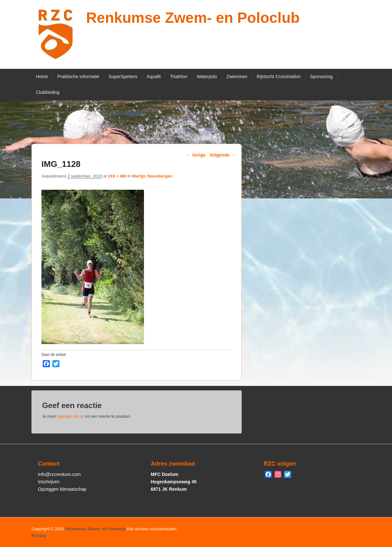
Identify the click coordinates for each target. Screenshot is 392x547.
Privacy (39, 536)
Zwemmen (237, 77)
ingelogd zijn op (70, 416)
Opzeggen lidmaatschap (62, 489)
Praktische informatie (78, 77)
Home (42, 77)
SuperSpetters (123, 77)
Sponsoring (321, 77)
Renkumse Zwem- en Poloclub (193, 18)
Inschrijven (49, 482)
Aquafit (154, 77)
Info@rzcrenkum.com (59, 474)
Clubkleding (48, 92)
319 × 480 (117, 176)
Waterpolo (207, 77)
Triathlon (179, 77)
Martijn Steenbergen (152, 176)
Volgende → (223, 155)
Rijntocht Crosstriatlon (279, 77)
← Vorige (196, 155)
